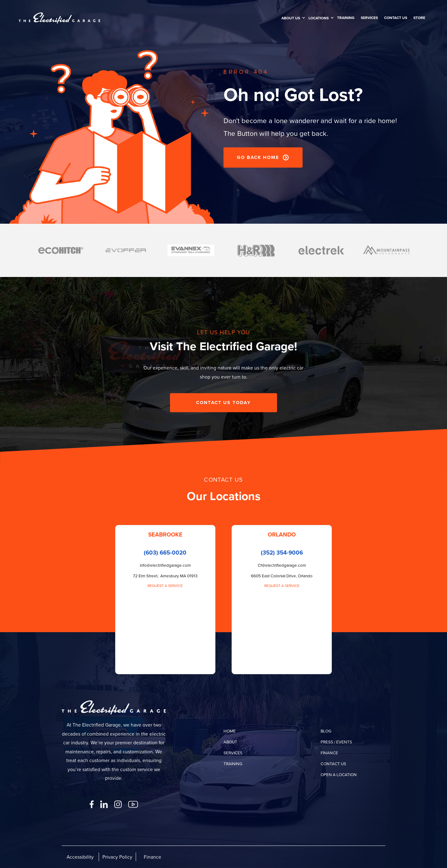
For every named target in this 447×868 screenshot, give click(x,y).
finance (329, 753)
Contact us (396, 18)
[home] (59, 18)
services (233, 753)
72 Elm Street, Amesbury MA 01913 (165, 576)
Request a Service (165, 586)
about (230, 742)
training (346, 18)
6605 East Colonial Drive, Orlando (282, 576)
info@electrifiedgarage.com (165, 565)
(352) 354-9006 (282, 553)
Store (419, 18)
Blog (326, 731)
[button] (292, 18)
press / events (336, 742)
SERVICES (369, 18)
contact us (333, 763)
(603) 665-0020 (165, 553)
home (230, 731)
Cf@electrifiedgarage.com (282, 565)
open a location (339, 774)
